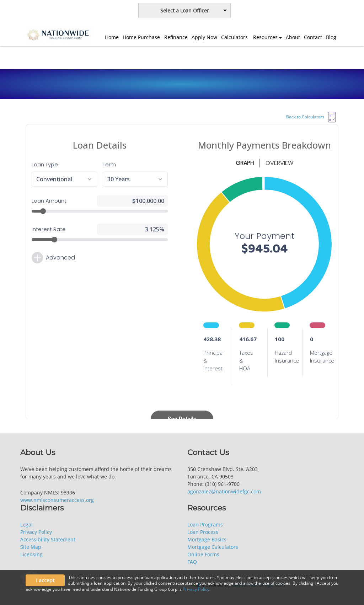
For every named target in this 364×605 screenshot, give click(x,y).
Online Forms (203, 554)
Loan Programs (205, 524)
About (293, 37)
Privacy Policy (36, 532)
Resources (265, 37)
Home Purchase (141, 37)
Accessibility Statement (48, 539)
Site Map (31, 547)
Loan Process (203, 532)
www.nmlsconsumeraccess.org (57, 500)
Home (112, 37)
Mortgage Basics (207, 539)
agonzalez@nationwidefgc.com (224, 491)
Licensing (31, 554)
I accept (45, 580)
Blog (331, 37)
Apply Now (204, 37)
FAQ (192, 562)
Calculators (234, 37)
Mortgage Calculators (213, 547)
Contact (313, 37)
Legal (26, 524)
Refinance (176, 37)
